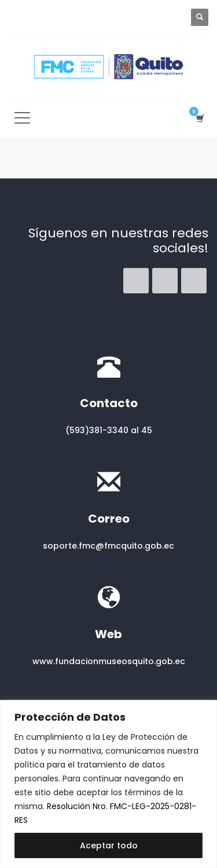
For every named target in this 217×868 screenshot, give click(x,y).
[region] (108, 784)
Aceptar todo (109, 845)
